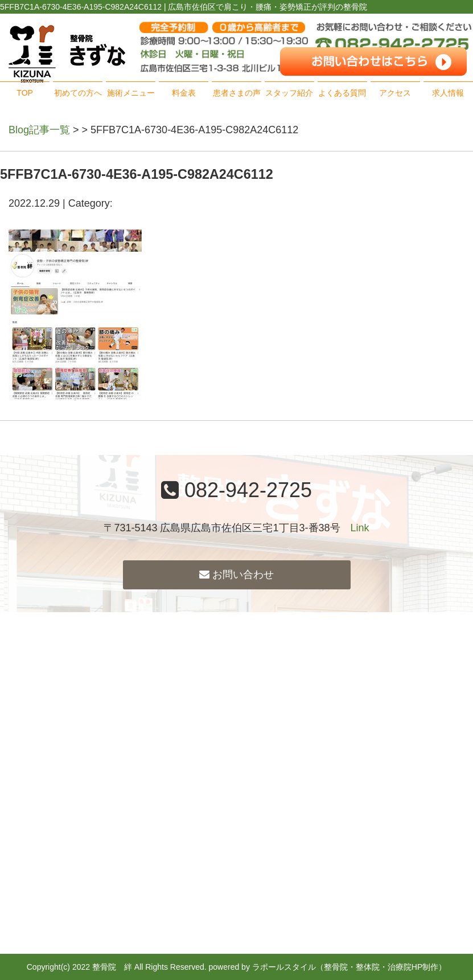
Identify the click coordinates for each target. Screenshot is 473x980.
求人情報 (448, 93)
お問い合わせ (236, 575)
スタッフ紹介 (289, 93)
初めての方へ (78, 93)
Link (360, 528)
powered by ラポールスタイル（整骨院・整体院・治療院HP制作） (328, 967)
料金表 (184, 93)
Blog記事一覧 (39, 130)
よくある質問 (342, 93)
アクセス (395, 93)
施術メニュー (131, 93)
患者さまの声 (237, 93)
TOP (25, 93)
